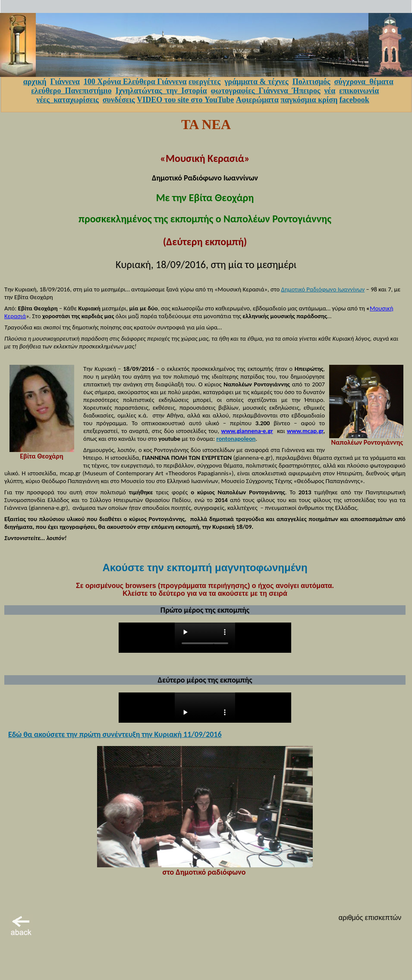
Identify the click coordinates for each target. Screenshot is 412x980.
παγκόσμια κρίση (309, 100)
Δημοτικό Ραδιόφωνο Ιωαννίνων (323, 289)
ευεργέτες (204, 82)
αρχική (35, 82)
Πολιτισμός (311, 82)
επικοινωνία (359, 91)
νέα (330, 91)
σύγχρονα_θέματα (364, 82)
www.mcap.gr (305, 431)
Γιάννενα (65, 82)
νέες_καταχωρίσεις (68, 100)
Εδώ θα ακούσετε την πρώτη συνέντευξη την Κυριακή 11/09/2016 (115, 734)
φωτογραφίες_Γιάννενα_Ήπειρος (266, 91)
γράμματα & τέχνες (256, 82)
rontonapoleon (236, 439)
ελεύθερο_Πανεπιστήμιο (71, 91)
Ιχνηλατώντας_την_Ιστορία (161, 91)
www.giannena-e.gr (247, 431)
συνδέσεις (119, 100)
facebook (354, 100)
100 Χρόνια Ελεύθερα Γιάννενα (135, 82)
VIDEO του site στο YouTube (185, 100)
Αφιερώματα (257, 100)
